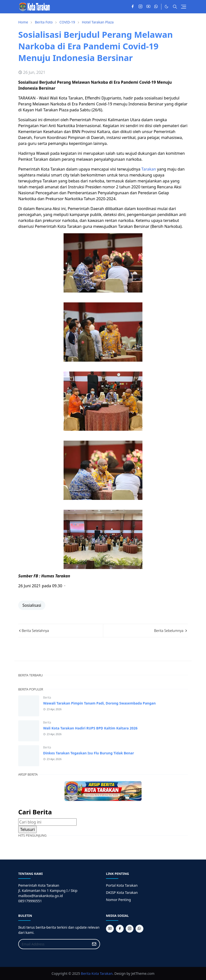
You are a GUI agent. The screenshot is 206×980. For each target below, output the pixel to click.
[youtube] (148, 7)
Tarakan (149, 169)
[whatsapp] (156, 7)
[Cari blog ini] (47, 822)
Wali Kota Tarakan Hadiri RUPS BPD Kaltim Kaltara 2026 (90, 728)
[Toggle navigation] (184, 7)
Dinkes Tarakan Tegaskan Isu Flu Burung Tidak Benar (89, 753)
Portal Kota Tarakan (122, 885)
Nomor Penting (118, 900)
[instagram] (140, 7)
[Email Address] (54, 944)
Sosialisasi (32, 605)
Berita (47, 697)
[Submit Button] (94, 944)
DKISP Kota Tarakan (122, 892)
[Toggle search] (175, 7)
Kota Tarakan (102, 973)
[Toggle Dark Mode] (166, 7)
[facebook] (133, 7)
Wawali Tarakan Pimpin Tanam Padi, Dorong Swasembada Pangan (99, 703)
